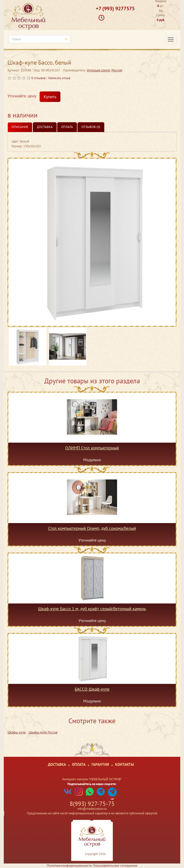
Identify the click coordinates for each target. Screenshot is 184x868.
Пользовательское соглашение (115, 866)
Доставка (45, 127)
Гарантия (100, 764)
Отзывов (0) (91, 127)
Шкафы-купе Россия (43, 732)
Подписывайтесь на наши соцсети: (92, 784)
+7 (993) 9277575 (115, 9)
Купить (50, 97)
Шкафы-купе (17, 732)
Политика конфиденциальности (69, 866)
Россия (117, 70)
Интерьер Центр (98, 70)
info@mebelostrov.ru (92, 809)
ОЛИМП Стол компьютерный (92, 448)
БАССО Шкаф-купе (92, 689)
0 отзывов (38, 78)
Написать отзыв (59, 78)
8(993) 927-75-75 (92, 804)
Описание (20, 127)
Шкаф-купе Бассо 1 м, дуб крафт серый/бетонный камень (92, 609)
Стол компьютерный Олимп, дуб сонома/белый (92, 529)
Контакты (124, 764)
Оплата (67, 127)
